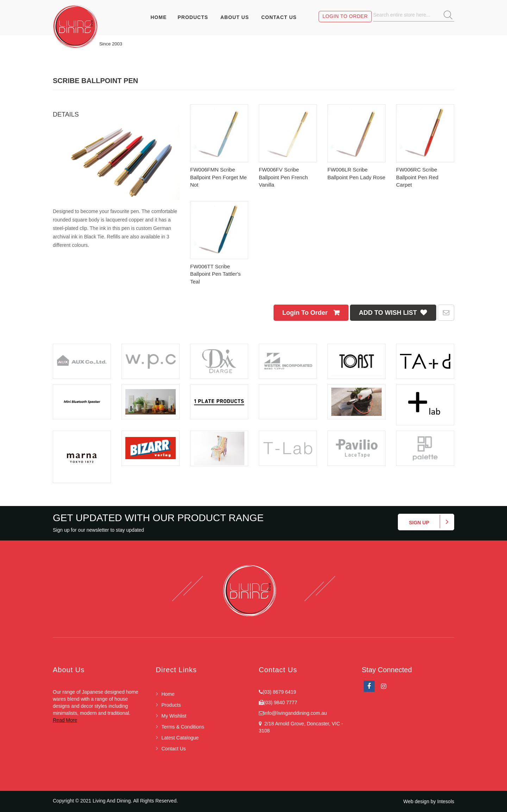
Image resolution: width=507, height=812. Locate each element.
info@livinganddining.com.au (295, 713)
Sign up (419, 523)
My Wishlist (174, 716)
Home (168, 694)
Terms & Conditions (183, 727)
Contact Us (174, 749)
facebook (369, 686)
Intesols (446, 801)
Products (171, 705)
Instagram (384, 686)
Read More (65, 720)
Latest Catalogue (180, 738)
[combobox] (414, 15)
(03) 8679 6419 (279, 692)
